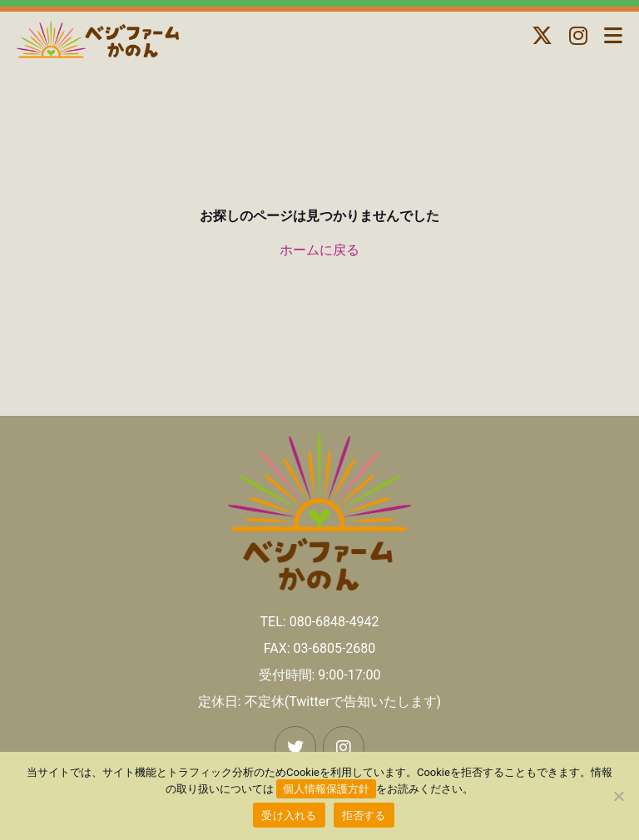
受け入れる (289, 815)
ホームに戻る (319, 250)
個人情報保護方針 (326, 789)
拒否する (364, 815)
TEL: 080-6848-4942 (320, 622)
